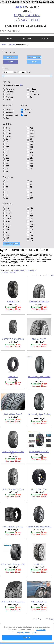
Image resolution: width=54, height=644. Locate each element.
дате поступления (9, 272)
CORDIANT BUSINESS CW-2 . (13, 602)
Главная (3, 44)
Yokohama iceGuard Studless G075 (39, 378)
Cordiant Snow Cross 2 (13, 414)
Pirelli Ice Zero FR (39, 339)
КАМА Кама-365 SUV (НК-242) (13, 564)
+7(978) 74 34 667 (27, 20)
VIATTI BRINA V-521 (39, 489)
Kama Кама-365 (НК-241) (13, 527)
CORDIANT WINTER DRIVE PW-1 (13, 453)
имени (17, 270)
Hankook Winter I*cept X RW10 (39, 527)
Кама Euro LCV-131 (39, 602)
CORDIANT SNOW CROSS (13, 339)
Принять (27, 638)
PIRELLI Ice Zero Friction (39, 302)
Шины (13, 44)
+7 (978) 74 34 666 (27, 15)
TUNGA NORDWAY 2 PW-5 (13, 489)
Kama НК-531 (13, 377)
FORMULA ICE (13, 302)
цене (22, 270)
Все (22, 85)
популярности (31, 270)
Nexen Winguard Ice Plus (39, 452)
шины (27, 9)
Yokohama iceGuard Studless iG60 (39, 415)
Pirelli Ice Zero (39, 564)
